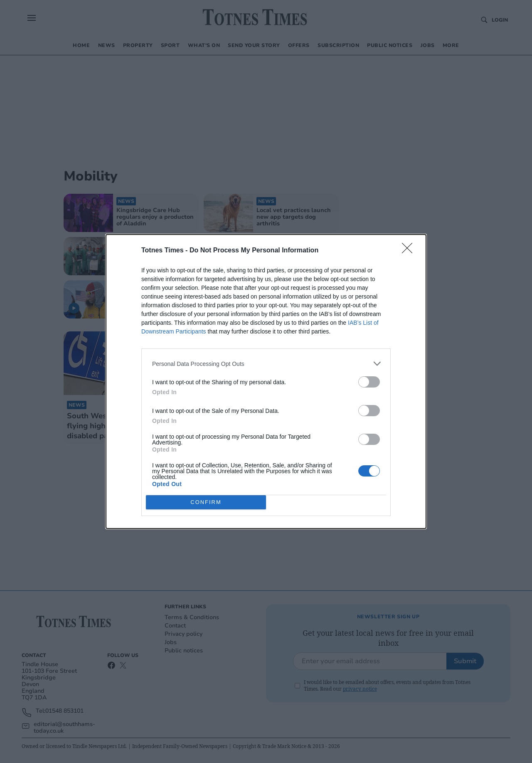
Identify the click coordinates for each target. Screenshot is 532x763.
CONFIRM (206, 502)
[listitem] (266, 364)
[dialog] (266, 381)
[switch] (369, 382)
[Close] (410, 251)
